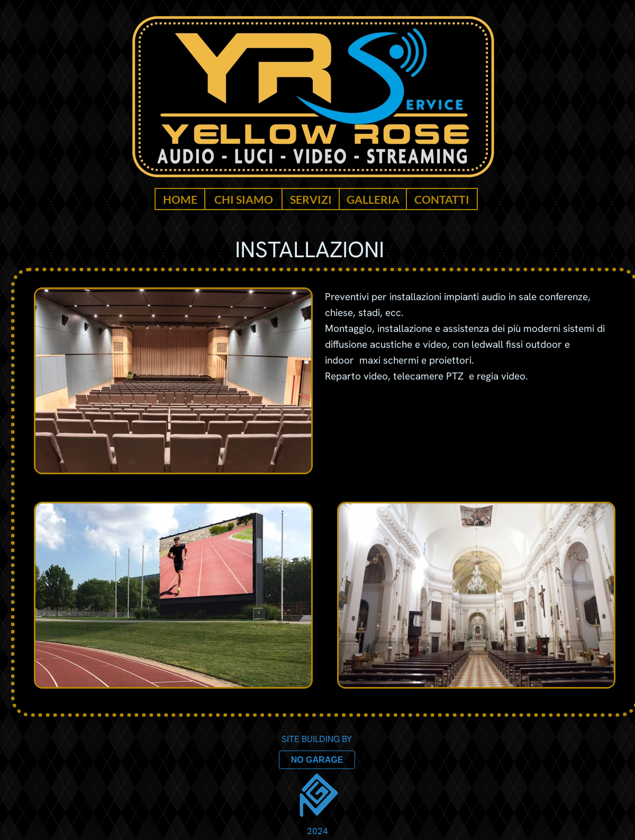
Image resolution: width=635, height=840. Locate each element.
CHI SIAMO (244, 199)
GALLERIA (373, 199)
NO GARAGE (317, 760)
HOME (180, 199)
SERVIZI (311, 199)
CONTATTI (442, 199)
